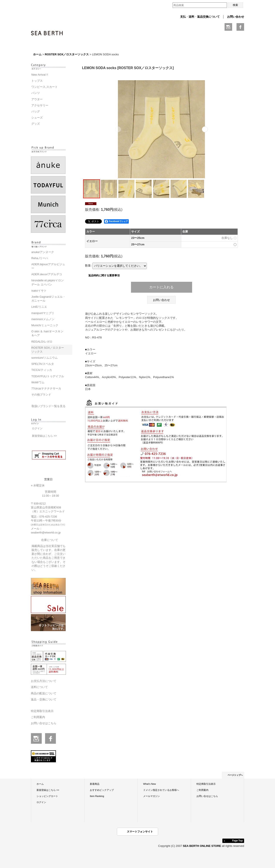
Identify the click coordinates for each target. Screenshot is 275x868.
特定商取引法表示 (42, 711)
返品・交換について (44, 699)
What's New (150, 784)
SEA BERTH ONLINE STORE (202, 846)
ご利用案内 (38, 717)
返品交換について (208, 17)
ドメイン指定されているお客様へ (161, 790)
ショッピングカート (47, 796)
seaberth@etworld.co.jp (46, 533)
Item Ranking (97, 796)
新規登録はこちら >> (44, 436)
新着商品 (95, 784)
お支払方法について (44, 681)
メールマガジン (152, 796)
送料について (39, 687)
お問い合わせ (236, 17)
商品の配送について (44, 693)
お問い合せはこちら (44, 723)
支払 (183, 17)
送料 (191, 17)
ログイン (37, 428)
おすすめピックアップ (102, 790)
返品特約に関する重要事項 (104, 275)
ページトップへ (235, 775)
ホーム (40, 784)
